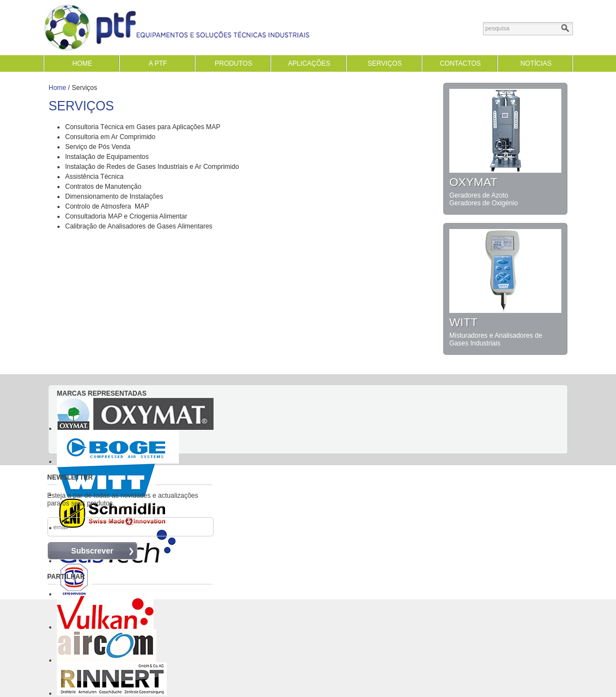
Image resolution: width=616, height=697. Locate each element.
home (82, 63)
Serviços (385, 63)
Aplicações (309, 63)
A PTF (158, 63)
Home (57, 88)
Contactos (460, 63)
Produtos (233, 63)
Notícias (536, 63)
